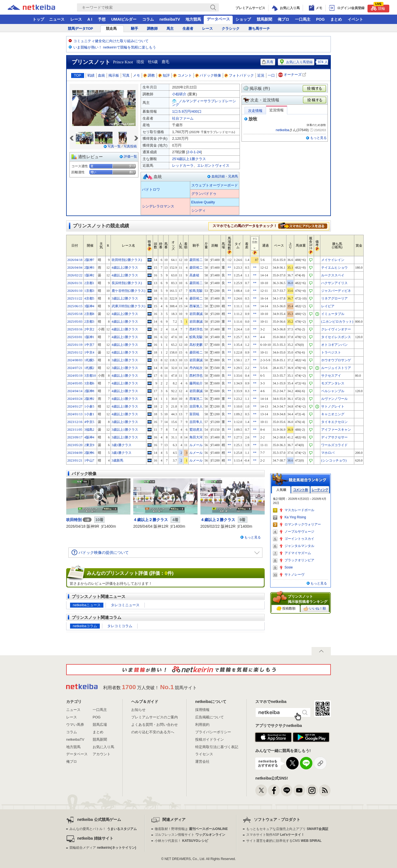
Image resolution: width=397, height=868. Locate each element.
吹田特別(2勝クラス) (127, 260)
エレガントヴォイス (213, 165)
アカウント (102, 754)
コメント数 (301, 490)
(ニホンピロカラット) (337, 322)
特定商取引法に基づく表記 (217, 747)
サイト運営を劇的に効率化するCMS (284, 841)
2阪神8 (89, 391)
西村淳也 (196, 329)
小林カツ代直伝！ (181, 841)
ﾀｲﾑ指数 (255, 244)
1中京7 (89, 345)
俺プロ (283, 19)
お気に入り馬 (103, 747)
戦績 (91, 75)
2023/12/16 (75, 422)
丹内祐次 (196, 368)
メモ (136, 75)
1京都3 (89, 291)
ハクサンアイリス (334, 283)
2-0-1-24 (194, 152)
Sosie (289, 567)
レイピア (328, 306)
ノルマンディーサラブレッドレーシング (204, 103)
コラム (148, 19)
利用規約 (202, 725)
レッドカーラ (183, 165)
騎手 (135, 29)
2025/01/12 (75, 352)
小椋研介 (179, 94)
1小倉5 (89, 406)
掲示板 (114, 75)
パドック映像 (208, 75)
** (229, 268)
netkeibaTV (170, 19)
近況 (261, 75)
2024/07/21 (75, 368)
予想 (102, 19)
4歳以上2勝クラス (125, 268)
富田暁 (194, 414)
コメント (183, 75)
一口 (271, 75)
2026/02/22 (75, 275)
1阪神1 (89, 337)
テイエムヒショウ (334, 268)
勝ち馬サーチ (259, 29)
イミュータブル (333, 314)
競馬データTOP (81, 29)
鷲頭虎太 (196, 430)
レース (76, 19)
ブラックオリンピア (299, 560)
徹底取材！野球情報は (191, 829)
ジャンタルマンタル (299, 546)
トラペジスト (331, 352)
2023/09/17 (75, 437)
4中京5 (89, 422)
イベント (355, 19)
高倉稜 (194, 275)
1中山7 (89, 460)
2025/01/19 (75, 345)
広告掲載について (210, 717)
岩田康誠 (196, 314)
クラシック (231, 29)
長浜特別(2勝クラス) (127, 283)
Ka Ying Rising (295, 517)
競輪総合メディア (103, 848)
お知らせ (138, 710)
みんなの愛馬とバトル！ (103, 829)
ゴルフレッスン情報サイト (190, 835)
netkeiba (282, 130)
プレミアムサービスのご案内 (155, 717)
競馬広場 (100, 725)
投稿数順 (286, 609)
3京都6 (89, 383)
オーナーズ (293, 75)
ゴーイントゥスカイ (299, 539)
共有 (268, 62)
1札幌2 (89, 368)
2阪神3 (89, 268)
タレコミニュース (125, 605)
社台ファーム (183, 118)
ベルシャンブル (333, 391)
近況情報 (277, 110)
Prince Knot (123, 62)
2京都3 (89, 322)
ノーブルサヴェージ (299, 532)
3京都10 (90, 376)
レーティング (320, 490)
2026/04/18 (75, 260)
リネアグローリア (334, 298)
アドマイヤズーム (298, 553)
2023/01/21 (75, 460)
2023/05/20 (75, 445)
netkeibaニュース (87, 605)
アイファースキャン (336, 430)
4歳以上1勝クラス (125, 322)
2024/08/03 (75, 360)
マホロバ (328, 453)
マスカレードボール (299, 510)
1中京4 (89, 352)
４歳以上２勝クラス (151, 520)
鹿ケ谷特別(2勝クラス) (128, 291)
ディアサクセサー (334, 437)
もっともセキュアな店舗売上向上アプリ (287, 829)
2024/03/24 (75, 399)
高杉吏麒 (196, 345)
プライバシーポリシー (213, 732)
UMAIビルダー (124, 19)
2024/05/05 (75, 383)
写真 (126, 75)
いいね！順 (315, 609)
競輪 (378, 8)
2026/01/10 (75, 291)
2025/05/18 (75, 314)
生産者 (188, 29)
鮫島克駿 (196, 291)
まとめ (336, 19)
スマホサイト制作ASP (275, 835)
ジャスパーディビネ (336, 291)
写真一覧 (114, 146)
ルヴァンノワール (334, 399)
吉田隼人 (196, 406)
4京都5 (89, 298)
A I (90, 19)
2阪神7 (89, 260)
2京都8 (89, 314)
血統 (101, 75)
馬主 (170, 29)
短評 (164, 75)
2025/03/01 (75, 337)
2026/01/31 (75, 283)
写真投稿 (130, 146)
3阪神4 (89, 306)
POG (320, 19)
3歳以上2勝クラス (125, 298)
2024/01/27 (75, 406)
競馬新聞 (264, 19)
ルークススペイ (333, 275)
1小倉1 (89, 414)
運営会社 (202, 761)
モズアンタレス (333, 383)
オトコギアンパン (334, 345)
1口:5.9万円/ (187, 111)
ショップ (243, 19)
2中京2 (89, 329)
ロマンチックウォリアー (303, 524)
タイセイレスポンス (336, 337)
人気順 (281, 490)
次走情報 (255, 111)
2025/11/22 (75, 298)
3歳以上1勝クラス (125, 360)
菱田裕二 (196, 260)
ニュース (57, 19)
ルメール (196, 445)
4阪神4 (89, 437)
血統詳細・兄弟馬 (225, 176)
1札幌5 (89, 360)
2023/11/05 (75, 430)
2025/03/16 (75, 329)
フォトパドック (239, 75)
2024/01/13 (75, 414)
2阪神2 (89, 399)
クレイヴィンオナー (336, 329)
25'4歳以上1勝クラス (189, 159)
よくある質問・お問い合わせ (155, 725)
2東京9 (89, 445)
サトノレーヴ (294, 575)
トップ (38, 19)
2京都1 (89, 283)
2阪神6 (89, 453)
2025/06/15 (75, 306)
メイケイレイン (333, 260)
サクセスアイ (331, 376)
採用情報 (202, 710)
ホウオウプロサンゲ (336, 360)
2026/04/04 (75, 268)
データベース (218, 19)
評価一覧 (130, 157)
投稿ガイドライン (210, 739)
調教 (149, 75)
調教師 (152, 29)
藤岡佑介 (196, 383)
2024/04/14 (75, 391)
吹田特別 (74, 520)
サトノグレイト (333, 406)
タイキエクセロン (334, 422)
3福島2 (89, 430)
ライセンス (204, 754)
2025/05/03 (75, 322)
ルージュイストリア (336, 368)
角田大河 (196, 437)
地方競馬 (193, 19)
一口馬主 (303, 19)
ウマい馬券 (75, 725)
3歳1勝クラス (122, 445)
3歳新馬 (117, 460)
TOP (78, 75)
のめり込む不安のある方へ (153, 732)
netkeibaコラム (85, 626)
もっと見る (318, 138)
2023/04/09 (75, 453)
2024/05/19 (75, 376)
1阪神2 (89, 275)
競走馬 (111, 29)
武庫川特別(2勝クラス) (128, 306)
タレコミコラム (120, 626)
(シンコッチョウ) (334, 460)
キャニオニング (333, 414)
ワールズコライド (334, 445)
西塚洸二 (196, 306)
